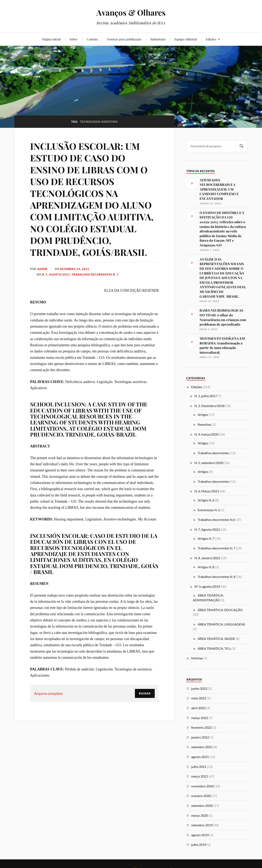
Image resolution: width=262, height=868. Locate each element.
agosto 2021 (200, 757)
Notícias (197, 658)
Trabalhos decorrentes (213, 453)
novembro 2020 (202, 786)
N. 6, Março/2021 (207, 491)
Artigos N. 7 (206, 538)
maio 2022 (199, 698)
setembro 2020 (202, 806)
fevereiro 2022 (202, 727)
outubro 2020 (201, 796)
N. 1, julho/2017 (206, 396)
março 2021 (200, 776)
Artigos (203, 415)
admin (42, 269)
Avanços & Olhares (131, 12)
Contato (92, 39)
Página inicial (51, 39)
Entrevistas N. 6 (209, 510)
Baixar (145, 693)
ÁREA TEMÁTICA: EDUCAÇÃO (220, 610)
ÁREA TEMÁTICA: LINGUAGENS (221, 624)
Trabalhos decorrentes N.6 (216, 520)
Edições (211, 39)
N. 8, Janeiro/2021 (207, 558)
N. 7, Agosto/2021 (56, 274)
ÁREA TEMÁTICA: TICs (214, 648)
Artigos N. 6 (206, 500)
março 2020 (200, 815)
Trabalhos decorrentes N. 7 (95, 274)
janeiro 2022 (200, 737)
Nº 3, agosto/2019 (207, 586)
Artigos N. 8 (206, 567)
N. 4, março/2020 (207, 434)
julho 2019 (199, 845)
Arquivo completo (49, 693)
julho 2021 (199, 767)
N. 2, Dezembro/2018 (209, 406)
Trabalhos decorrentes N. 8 (217, 577)
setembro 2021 (202, 747)
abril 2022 (198, 708)
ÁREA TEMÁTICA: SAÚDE (216, 639)
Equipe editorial (186, 39)
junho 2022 (199, 688)
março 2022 (200, 718)
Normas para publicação (124, 39)
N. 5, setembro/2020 (209, 463)
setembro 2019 (202, 825)
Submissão (158, 39)
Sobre (74, 39)
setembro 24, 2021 (75, 269)
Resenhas (204, 424)
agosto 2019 (200, 835)
